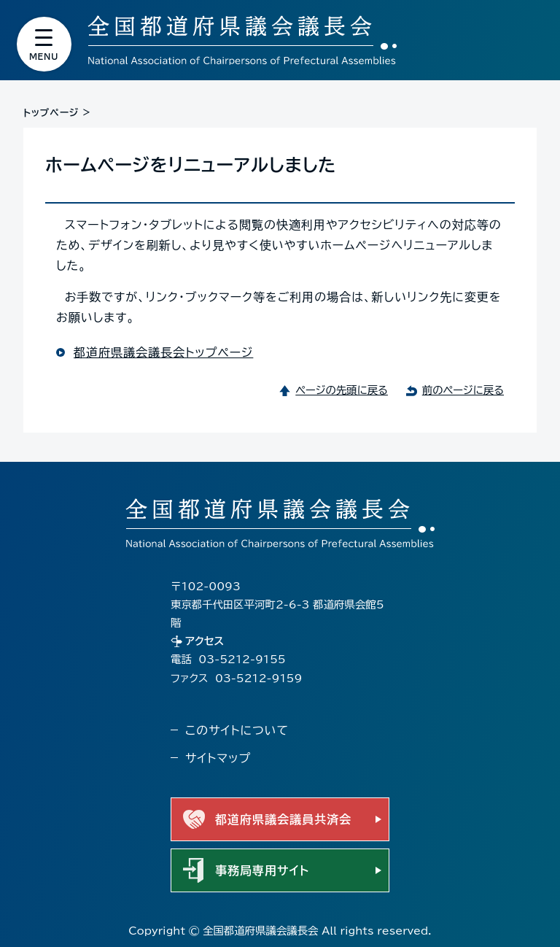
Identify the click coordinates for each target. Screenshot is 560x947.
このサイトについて (237, 730)
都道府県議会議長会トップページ (163, 352)
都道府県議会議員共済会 (283, 819)
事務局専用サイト (262, 870)
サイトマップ (218, 758)
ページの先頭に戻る (342, 390)
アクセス (205, 641)
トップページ (51, 113)
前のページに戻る (463, 390)
